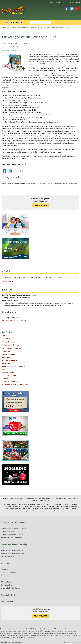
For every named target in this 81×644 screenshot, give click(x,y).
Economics (6, 351)
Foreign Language (8, 354)
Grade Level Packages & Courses (14, 366)
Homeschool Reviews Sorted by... (12, 534)
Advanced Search (7, 582)
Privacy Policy (6, 576)
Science (5, 378)
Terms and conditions (8, 573)
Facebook (67, 9)
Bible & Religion (7, 339)
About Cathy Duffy (7, 601)
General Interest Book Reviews (11, 537)
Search (14, 23)
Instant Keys (6, 43)
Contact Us (5, 570)
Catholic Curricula (8, 342)
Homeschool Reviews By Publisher (13, 554)
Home (52, 2)
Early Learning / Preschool (11, 348)
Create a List (60, 2)
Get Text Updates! (7, 585)
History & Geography (9, 360)
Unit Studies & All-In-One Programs (15, 385)
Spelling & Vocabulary (10, 382)
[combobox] (41, 23)
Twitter (72, 9)
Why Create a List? (7, 557)
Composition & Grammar (11, 345)
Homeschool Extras (8, 531)
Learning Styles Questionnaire (11, 588)
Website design (68, 643)
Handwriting (6, 357)
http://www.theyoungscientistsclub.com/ (14, 320)
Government (6, 363)
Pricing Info (27, 43)
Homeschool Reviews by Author (12, 551)
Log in (78, 2)
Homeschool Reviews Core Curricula (13, 528)
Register (71, 2)
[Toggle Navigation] (40, 18)
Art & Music (6, 336)
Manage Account (7, 579)
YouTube (77, 9)
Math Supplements (9, 372)
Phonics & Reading (9, 375)
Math (3, 369)
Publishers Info (16, 43)
